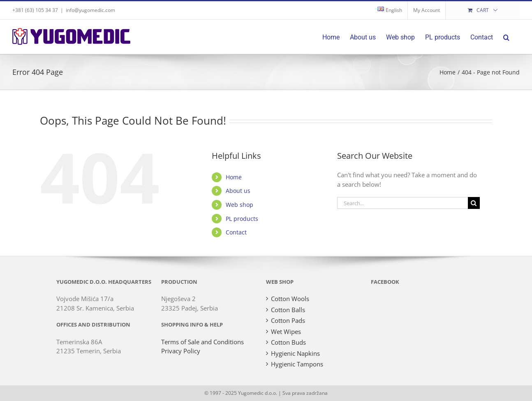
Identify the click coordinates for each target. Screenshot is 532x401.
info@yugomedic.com (90, 10)
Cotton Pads (288, 320)
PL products (242, 219)
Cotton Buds (288, 342)
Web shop (239, 205)
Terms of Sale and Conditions (202, 342)
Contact (236, 232)
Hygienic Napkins (295, 353)
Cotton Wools (290, 299)
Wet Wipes (286, 331)
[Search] (474, 203)
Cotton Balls (288, 310)
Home (234, 177)
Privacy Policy (181, 351)
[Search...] (402, 203)
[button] (506, 37)
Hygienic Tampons (297, 364)
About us (238, 191)
